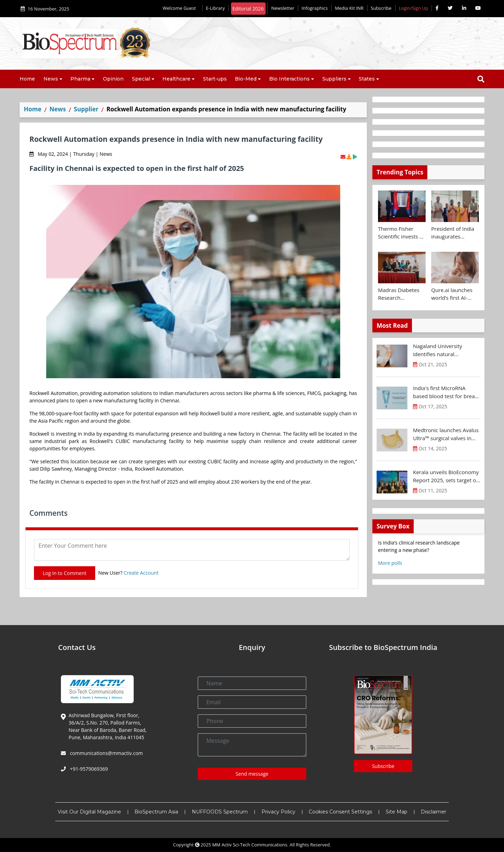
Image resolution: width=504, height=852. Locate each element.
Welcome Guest (181, 8)
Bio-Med (246, 79)
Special (141, 79)
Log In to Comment (65, 573)
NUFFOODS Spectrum (220, 812)
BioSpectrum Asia (156, 812)
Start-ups (215, 79)
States (367, 79)
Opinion (113, 79)
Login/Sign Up (413, 8)
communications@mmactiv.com (106, 753)
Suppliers (334, 79)
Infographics (314, 8)
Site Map (397, 812)
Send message (252, 774)
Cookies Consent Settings (340, 812)
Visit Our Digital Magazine (89, 812)
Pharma (80, 79)
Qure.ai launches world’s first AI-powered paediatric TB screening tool (455, 294)
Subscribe (381, 8)
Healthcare (176, 79)
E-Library (215, 8)
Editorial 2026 (248, 9)
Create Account (141, 573)
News (51, 79)
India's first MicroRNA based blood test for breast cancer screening (446, 392)
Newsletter (283, 8)
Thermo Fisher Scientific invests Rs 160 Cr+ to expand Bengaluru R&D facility (402, 233)
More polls (390, 563)
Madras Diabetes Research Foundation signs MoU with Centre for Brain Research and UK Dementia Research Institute (401, 294)
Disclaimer (433, 812)
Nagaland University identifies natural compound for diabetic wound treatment (441, 350)
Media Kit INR (349, 8)
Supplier (86, 109)
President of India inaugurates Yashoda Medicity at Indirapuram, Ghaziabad (453, 233)
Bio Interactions (289, 79)
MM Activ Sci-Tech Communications (250, 845)
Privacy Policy (278, 812)
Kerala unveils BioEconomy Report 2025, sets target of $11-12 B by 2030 (446, 476)
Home (27, 79)
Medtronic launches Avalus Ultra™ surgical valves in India (446, 434)
